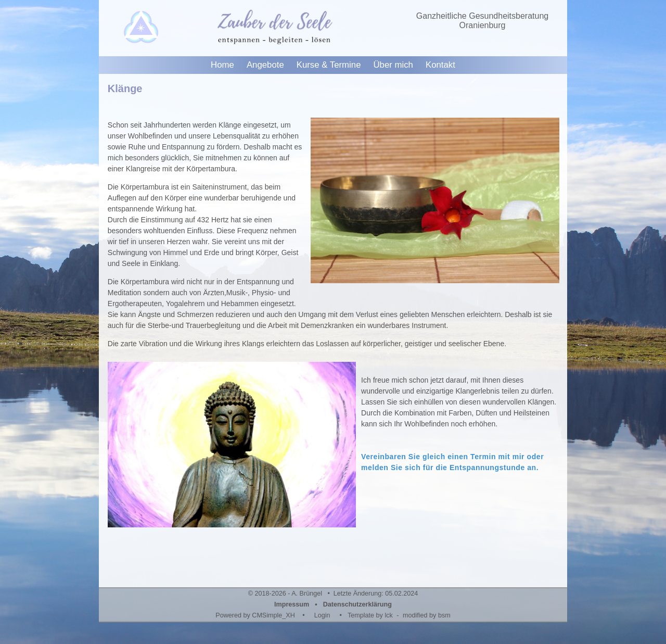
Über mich (393, 65)
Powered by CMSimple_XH (255, 615)
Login (322, 615)
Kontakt (440, 65)
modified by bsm (427, 615)
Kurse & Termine (329, 65)
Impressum (292, 604)
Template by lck (370, 615)
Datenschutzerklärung (357, 604)
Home (222, 65)
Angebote (265, 65)
